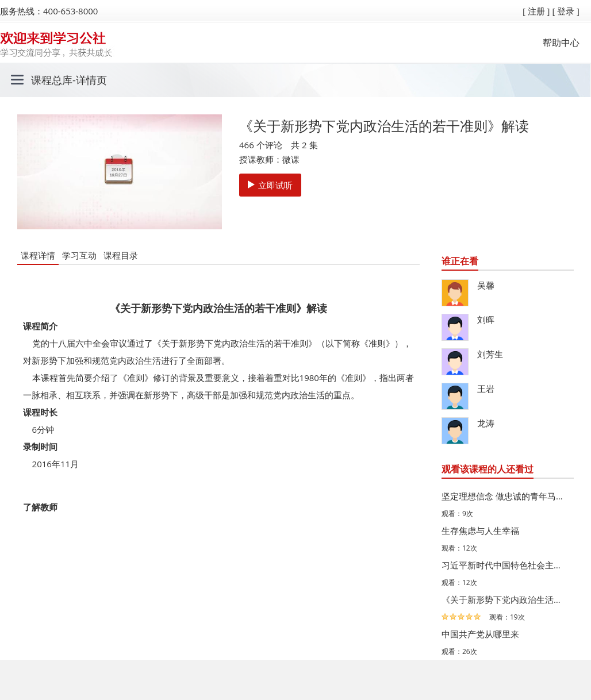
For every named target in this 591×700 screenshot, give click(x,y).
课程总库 (52, 80)
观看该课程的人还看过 (488, 469)
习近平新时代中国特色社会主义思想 (505, 565)
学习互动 (79, 255)
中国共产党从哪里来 (480, 634)
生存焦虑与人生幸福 (480, 530)
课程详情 (38, 255)
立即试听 (270, 185)
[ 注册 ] (536, 11)
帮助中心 (561, 43)
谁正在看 (460, 261)
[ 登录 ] (566, 11)
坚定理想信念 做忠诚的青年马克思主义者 (505, 496)
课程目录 (121, 255)
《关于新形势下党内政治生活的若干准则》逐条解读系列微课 (505, 599)
